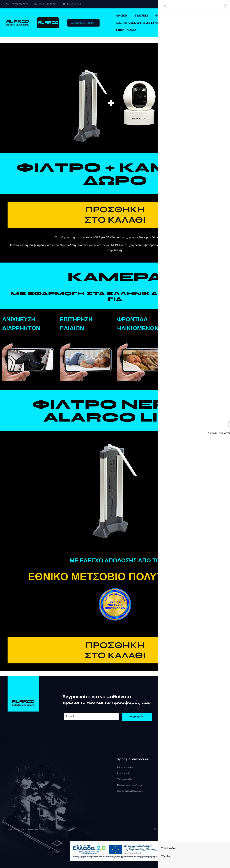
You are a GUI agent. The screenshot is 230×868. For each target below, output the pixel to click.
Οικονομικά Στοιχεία (130, 791)
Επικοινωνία (125, 767)
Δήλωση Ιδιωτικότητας (190, 829)
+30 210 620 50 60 (186, 768)
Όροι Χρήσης (162, 829)
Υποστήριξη (125, 779)
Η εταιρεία (124, 773)
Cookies (215, 829)
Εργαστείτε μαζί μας (130, 785)
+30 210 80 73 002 (186, 773)
